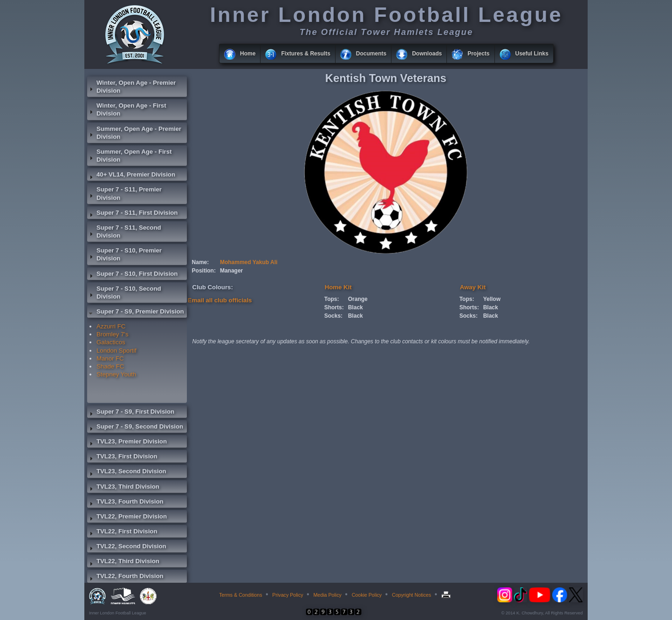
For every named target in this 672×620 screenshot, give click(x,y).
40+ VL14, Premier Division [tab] (131, 176)
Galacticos (111, 342)
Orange (358, 299)
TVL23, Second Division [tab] (127, 472)
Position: (204, 271)
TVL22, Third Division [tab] (123, 562)
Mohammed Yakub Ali (249, 262)
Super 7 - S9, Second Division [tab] (135, 428)
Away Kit (473, 287)
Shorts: (334, 307)
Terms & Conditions (240, 595)
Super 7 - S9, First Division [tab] (131, 413)
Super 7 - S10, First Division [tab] (132, 275)
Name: (201, 262)
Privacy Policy (288, 595)
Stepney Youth (116, 374)
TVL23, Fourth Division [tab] (125, 503)
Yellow (492, 299)
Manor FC (110, 358)
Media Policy (327, 595)
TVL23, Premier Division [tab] (127, 443)
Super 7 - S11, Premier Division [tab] (124, 193)
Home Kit (338, 287)
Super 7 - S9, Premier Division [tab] (136, 313)
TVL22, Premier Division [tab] (127, 518)
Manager (231, 271)
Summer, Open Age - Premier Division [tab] (134, 133)
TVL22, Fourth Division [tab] (125, 577)
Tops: (332, 299)
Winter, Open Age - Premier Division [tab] (131, 87)
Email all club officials (220, 300)
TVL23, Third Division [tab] (123, 488)
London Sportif (117, 351)
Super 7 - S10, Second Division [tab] (124, 293)
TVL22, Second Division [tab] (127, 547)
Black (356, 307)
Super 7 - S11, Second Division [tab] (124, 232)
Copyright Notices (411, 595)
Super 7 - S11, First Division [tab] (132, 214)
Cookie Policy (367, 595)
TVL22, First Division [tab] (122, 532)
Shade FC (110, 366)
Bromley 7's (112, 334)
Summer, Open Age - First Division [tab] (129, 156)
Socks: (333, 316)
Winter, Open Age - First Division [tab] (127, 109)
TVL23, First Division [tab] (122, 457)
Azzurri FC (111, 326)
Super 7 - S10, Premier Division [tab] (124, 254)
